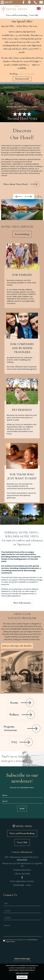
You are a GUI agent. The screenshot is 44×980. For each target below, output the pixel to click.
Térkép (29, 2)
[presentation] (22, 949)
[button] (22, 210)
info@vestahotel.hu (41, 2)
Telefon (35, 2)
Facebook (24, 2)
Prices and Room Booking (17, 15)
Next (28, 197)
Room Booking (22, 234)
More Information (22, 603)
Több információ (22, 973)
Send (22, 808)
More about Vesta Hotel (16, 184)
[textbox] (22, 74)
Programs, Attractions (10, 728)
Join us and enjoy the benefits (17, 646)
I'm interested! (22, 79)
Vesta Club (34, 15)
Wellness (14, 715)
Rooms (14, 703)
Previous (19, 197)
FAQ (14, 742)
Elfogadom (22, 977)
